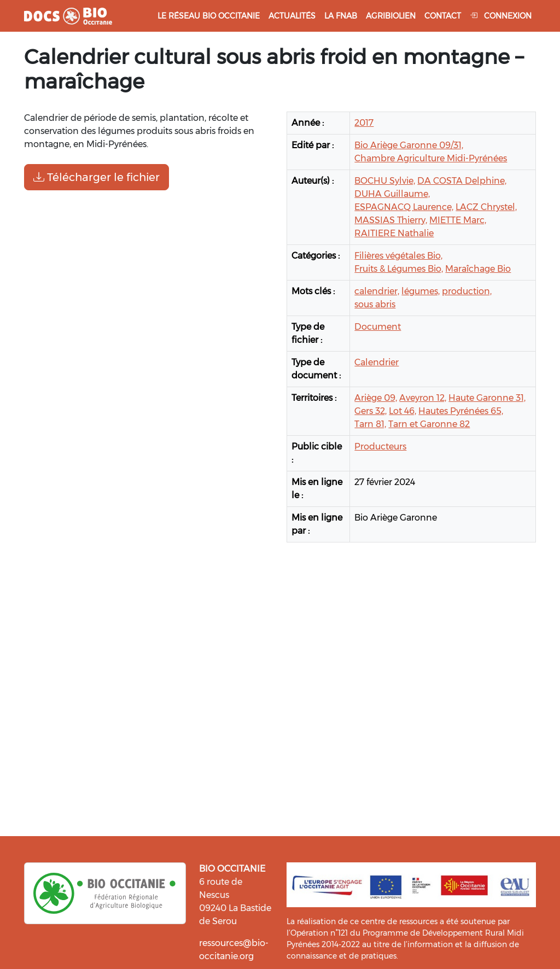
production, (467, 291)
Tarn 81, (370, 424)
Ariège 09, (376, 398)
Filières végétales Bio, (398, 256)
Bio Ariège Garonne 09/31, (409, 145)
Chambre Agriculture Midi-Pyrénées (431, 158)
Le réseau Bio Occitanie (209, 16)
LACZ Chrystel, (486, 207)
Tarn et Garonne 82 (429, 424)
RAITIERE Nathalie (394, 233)
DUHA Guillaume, (392, 194)
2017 (364, 123)
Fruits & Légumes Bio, (399, 269)
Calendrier (377, 362)
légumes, (421, 291)
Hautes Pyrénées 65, (461, 411)
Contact (443, 16)
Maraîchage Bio (478, 269)
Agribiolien (391, 16)
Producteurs (380, 446)
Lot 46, (402, 411)
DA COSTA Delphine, (462, 181)
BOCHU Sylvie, (385, 181)
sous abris (375, 304)
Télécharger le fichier (97, 177)
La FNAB (341, 16)
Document (378, 327)
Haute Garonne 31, (487, 398)
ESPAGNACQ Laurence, (404, 207)
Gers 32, (371, 411)
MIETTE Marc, (458, 220)
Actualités (292, 16)
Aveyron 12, (423, 398)
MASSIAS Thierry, (391, 220)
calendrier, (377, 291)
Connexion (501, 16)
